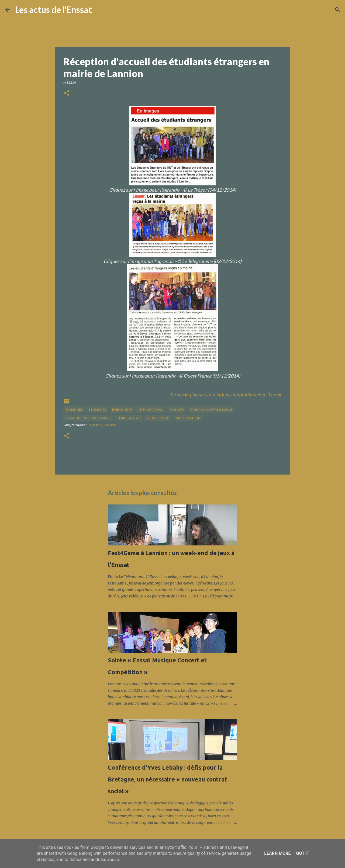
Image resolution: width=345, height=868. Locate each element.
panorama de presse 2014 (211, 409)
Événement (122, 409)
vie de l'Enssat (158, 418)
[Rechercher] (99, 10)
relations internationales (88, 418)
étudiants (97, 409)
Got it (303, 853)
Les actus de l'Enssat (54, 10)
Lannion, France (102, 425)
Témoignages (129, 418)
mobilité (176, 409)
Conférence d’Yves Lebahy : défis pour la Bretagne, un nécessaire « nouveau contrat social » (167, 779)
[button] (67, 93)
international (150, 409)
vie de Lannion (188, 418)
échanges (74, 409)
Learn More (277, 853)
